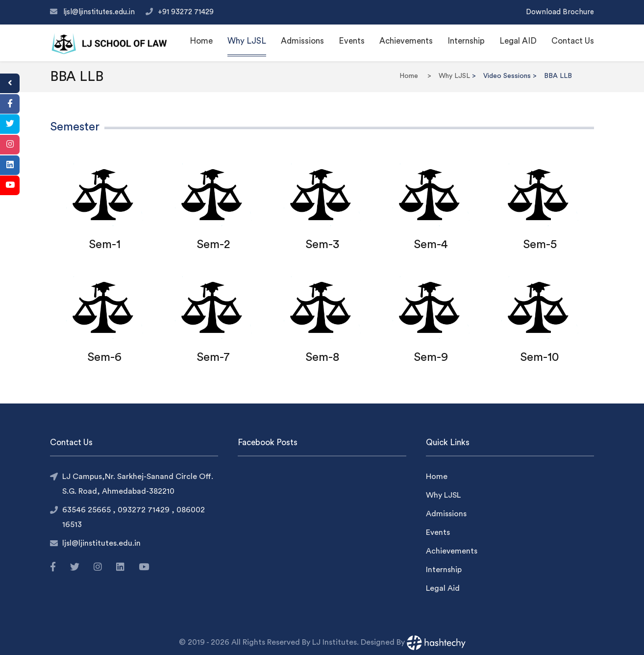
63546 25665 (87, 510)
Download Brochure (560, 12)
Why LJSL (247, 41)
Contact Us (573, 41)
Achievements (406, 41)
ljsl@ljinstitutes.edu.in (100, 12)
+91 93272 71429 (186, 12)
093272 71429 (145, 510)
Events (352, 41)
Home (201, 41)
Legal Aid (443, 588)
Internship (466, 41)
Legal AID (518, 41)
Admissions (302, 41)
